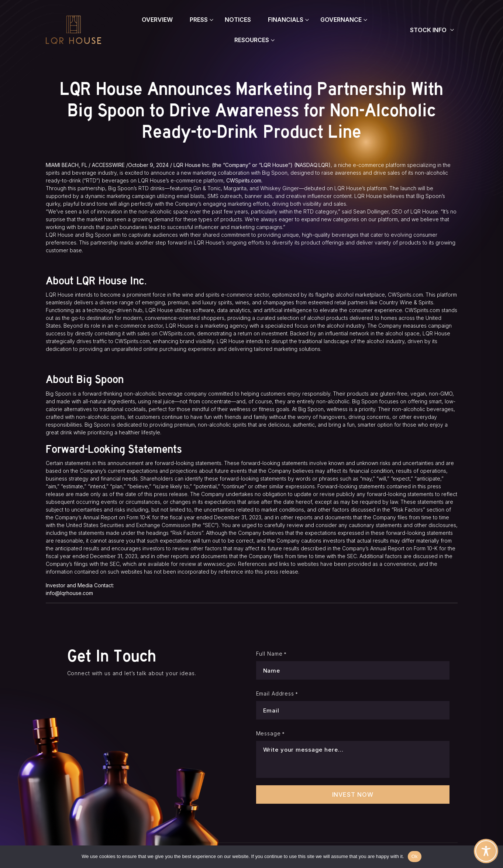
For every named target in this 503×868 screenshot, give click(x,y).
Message (271, 734)
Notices (238, 20)
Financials (286, 20)
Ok (415, 856)
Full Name (271, 654)
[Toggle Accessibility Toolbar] (486, 851)
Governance (341, 20)
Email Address (277, 694)
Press (199, 20)
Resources (252, 40)
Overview (157, 20)
